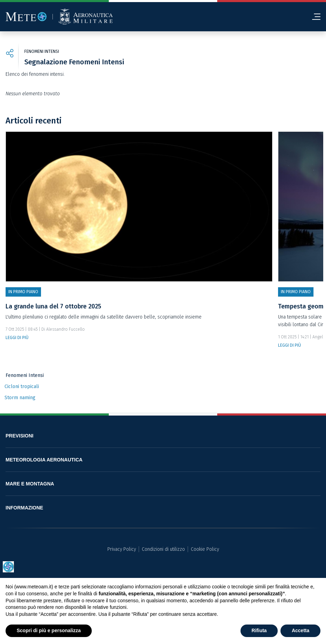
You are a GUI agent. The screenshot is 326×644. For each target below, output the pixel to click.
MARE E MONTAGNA (30, 484)
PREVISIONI (19, 436)
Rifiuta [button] (259, 630)
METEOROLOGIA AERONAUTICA (44, 460)
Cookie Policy (205, 549)
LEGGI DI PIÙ (17, 338)
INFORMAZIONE (24, 508)
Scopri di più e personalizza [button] (49, 630)
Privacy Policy (122, 549)
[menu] (313, 17)
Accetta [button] (300, 630)
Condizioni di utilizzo (163, 549)
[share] (10, 54)
